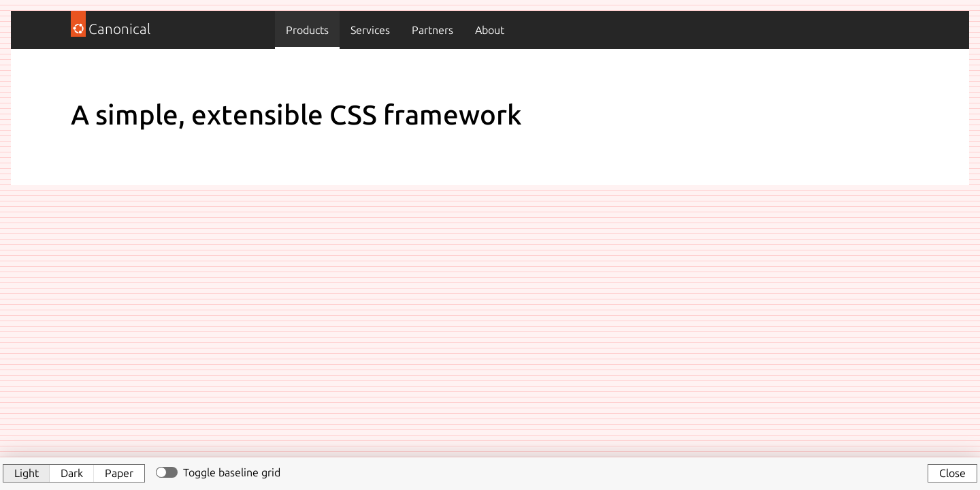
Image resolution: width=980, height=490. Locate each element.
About (490, 30)
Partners (432, 30)
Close (952, 473)
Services (370, 30)
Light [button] (27, 473)
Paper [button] (119, 473)
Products (307, 30)
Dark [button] (72, 473)
